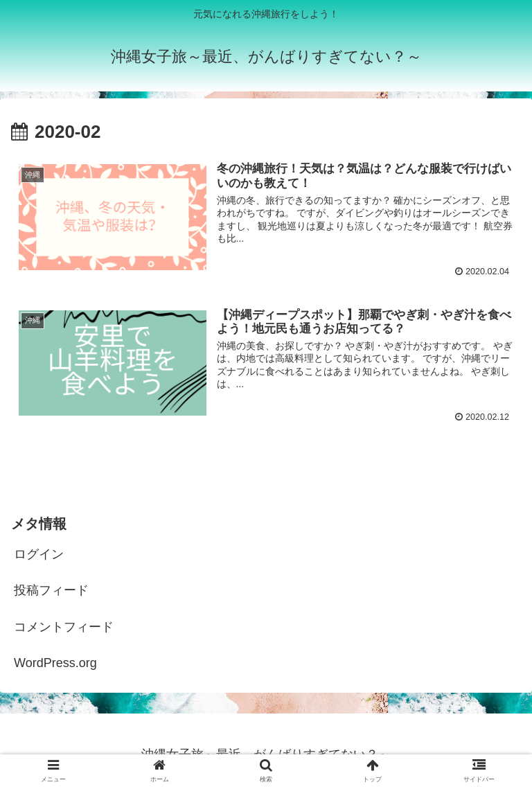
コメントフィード (64, 627)
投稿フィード (51, 590)
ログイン (39, 554)
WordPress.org (55, 663)
